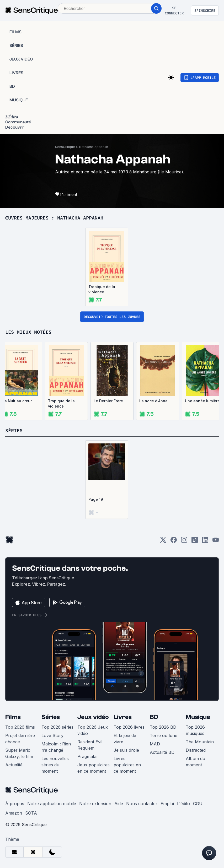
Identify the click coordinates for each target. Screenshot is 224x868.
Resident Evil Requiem (90, 745)
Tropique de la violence (102, 289)
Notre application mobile (52, 804)
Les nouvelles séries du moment (55, 765)
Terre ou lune (164, 735)
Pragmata (87, 756)
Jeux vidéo (93, 717)
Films (13, 717)
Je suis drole (126, 750)
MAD (155, 744)
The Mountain (200, 742)
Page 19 (96, 499)
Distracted (196, 750)
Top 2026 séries (57, 727)
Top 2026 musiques (195, 730)
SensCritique (65, 147)
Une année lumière (202, 401)
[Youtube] (216, 542)
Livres (123, 717)
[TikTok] (195, 542)
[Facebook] (174, 542)
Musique (198, 717)
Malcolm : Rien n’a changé (56, 747)
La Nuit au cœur (17, 401)
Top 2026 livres (129, 727)
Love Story (52, 735)
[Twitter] (163, 542)
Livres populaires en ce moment (127, 765)
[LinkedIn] (205, 542)
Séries (51, 717)
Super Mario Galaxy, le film (19, 753)
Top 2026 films (20, 727)
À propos (15, 804)
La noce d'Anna (153, 401)
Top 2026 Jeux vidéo (93, 730)
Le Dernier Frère (108, 401)
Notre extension (95, 804)
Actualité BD (162, 752)
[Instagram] (184, 542)
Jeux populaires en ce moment (94, 768)
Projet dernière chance (20, 739)
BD (154, 717)
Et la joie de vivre (125, 739)
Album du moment (195, 762)
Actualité (14, 765)
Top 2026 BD (163, 727)
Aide (119, 804)
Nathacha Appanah (94, 147)
